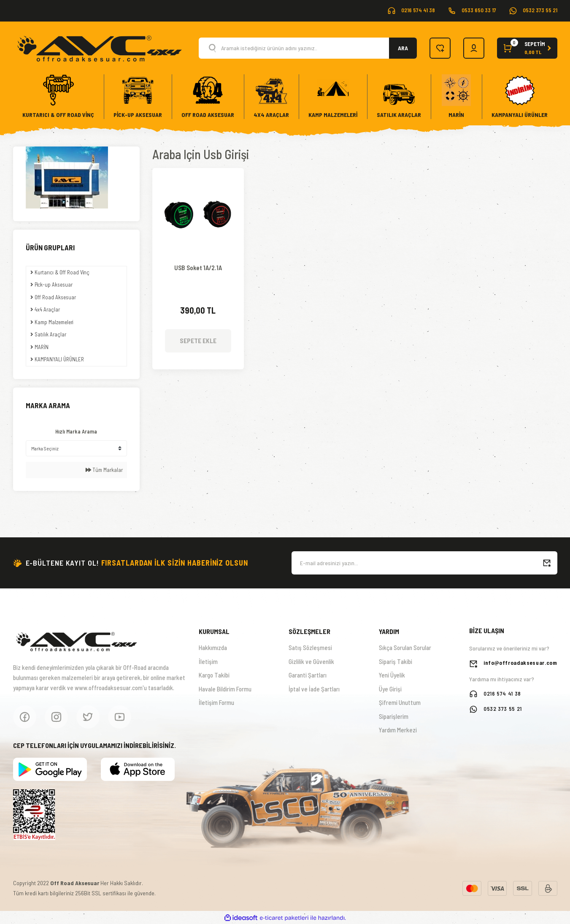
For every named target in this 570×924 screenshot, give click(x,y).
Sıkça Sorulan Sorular (405, 648)
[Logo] (99, 47)
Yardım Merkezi (398, 730)
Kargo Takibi (214, 675)
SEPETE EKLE (198, 341)
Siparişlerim (394, 716)
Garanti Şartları (308, 675)
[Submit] (547, 563)
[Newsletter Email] (424, 563)
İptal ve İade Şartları (314, 689)
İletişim (208, 661)
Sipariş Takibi (396, 661)
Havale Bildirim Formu (225, 689)
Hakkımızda (213, 648)
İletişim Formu (216, 702)
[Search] (308, 48)
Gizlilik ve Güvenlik (311, 661)
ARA (403, 48)
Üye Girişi (390, 689)
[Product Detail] (198, 181)
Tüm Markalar (104, 470)
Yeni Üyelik (392, 675)
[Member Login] (474, 48)
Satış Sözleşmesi (310, 648)
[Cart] (527, 48)
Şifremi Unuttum (400, 702)
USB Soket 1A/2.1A (198, 268)
